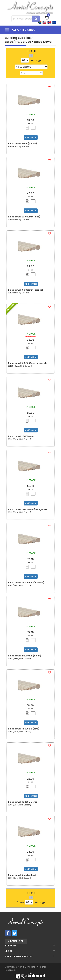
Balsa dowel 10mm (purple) (23, 144)
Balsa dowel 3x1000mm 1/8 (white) (26, 583)
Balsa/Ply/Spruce (18, 42)
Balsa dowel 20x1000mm (21, 436)
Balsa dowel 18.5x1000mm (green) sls (28, 363)
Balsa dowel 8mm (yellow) (22, 875)
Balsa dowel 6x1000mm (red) (23, 802)
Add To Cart (31, 137)
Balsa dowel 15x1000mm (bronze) (26, 290)
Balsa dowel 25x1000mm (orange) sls (28, 509)
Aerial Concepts (27, 967)
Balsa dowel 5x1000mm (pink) (24, 729)
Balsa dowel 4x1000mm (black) (25, 656)
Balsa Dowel (43, 42)
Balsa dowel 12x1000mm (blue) (24, 217)
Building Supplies (18, 38)
